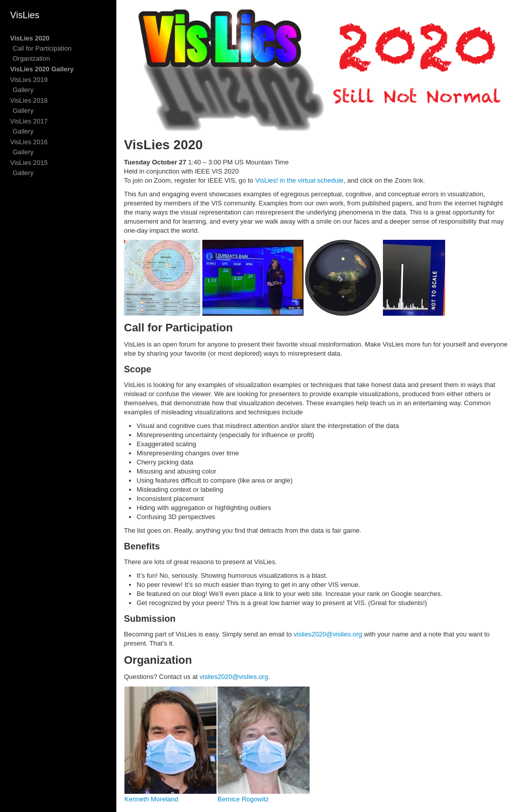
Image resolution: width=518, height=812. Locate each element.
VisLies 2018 (29, 100)
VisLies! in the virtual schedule (299, 180)
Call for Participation (42, 48)
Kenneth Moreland (151, 799)
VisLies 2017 (29, 121)
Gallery (23, 90)
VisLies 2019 (29, 80)
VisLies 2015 (29, 163)
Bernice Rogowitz (243, 799)
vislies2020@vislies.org (328, 634)
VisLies (25, 15)
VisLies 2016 (29, 142)
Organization (31, 58)
